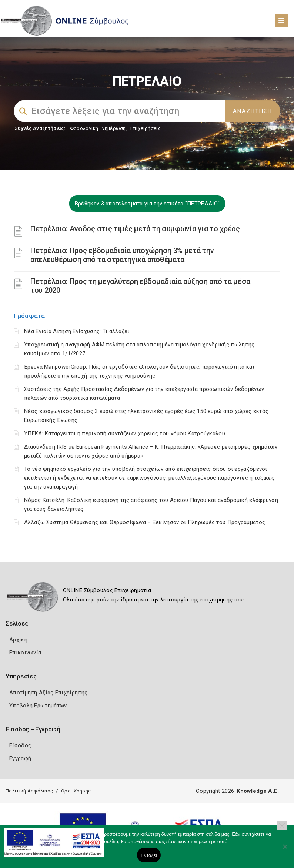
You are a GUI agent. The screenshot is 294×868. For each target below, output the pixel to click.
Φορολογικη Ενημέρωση (98, 128)
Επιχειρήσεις (146, 128)
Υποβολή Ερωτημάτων (38, 706)
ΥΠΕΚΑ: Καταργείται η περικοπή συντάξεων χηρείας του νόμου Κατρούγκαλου (125, 433)
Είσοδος (20, 745)
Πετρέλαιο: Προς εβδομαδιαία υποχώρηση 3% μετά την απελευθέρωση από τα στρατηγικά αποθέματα (122, 255)
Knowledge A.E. (258, 791)
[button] (282, 826)
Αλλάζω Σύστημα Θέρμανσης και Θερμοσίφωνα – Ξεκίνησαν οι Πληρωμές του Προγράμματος (145, 522)
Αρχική (18, 640)
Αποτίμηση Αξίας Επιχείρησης (48, 693)
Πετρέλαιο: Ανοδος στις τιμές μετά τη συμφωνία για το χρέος (135, 229)
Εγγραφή (20, 758)
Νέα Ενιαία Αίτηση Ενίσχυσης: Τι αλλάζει (77, 331)
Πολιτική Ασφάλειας (29, 791)
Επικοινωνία (25, 653)
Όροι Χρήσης (76, 791)
